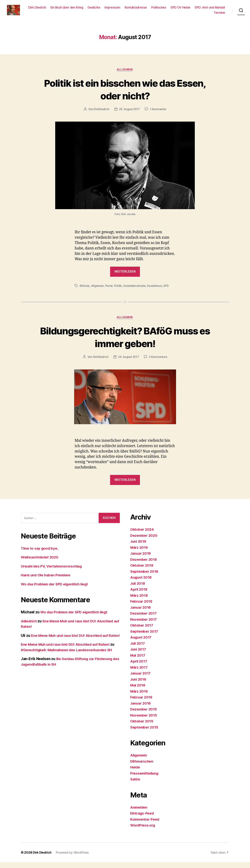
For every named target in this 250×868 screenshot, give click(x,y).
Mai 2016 (138, 691)
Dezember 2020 (144, 541)
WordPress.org (143, 831)
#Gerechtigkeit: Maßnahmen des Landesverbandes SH (68, 661)
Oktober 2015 (142, 727)
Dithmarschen (142, 767)
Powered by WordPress (73, 858)
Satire (135, 785)
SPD (167, 291)
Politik (119, 291)
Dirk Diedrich (72, 10)
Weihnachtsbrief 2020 (40, 563)
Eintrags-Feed (143, 819)
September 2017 (145, 637)
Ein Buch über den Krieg (102, 10)
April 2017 (139, 667)
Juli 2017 (138, 649)
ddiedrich (29, 627)
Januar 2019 (141, 559)
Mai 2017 (138, 661)
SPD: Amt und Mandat (194, 15)
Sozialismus (155, 291)
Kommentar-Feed (145, 825)
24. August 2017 (128, 363)
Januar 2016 (141, 709)
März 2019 (139, 553)
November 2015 (144, 721)
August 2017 (141, 643)
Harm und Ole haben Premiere (47, 581)
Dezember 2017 (144, 619)
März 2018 (139, 601)
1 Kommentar (158, 115)
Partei (109, 291)
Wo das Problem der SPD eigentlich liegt (56, 590)
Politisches (193, 10)
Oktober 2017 (142, 631)
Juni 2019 (139, 547)
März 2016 (139, 697)
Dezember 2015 (144, 715)
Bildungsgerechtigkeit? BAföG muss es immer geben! (125, 342)
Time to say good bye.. (41, 554)
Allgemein (125, 75)
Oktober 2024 (142, 535)
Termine (219, 15)
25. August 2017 (129, 115)
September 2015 (145, 733)
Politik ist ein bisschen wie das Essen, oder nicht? (125, 94)
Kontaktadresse (170, 10)
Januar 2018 (141, 613)
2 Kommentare (158, 363)
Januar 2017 (141, 679)
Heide (135, 773)
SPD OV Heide (215, 10)
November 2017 (144, 625)
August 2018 (141, 583)
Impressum (147, 10)
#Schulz (85, 291)
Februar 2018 (142, 607)
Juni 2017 (139, 655)
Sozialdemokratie (135, 291)
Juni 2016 (139, 685)
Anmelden (139, 813)
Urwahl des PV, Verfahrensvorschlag (53, 572)
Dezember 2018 (144, 565)
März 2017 (139, 673)
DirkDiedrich (101, 115)
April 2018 (139, 595)
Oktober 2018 (142, 571)
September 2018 (145, 577)
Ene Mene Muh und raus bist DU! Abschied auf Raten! (67, 656)
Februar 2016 (142, 703)
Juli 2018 (138, 589)
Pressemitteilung (145, 779)
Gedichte (129, 10)
